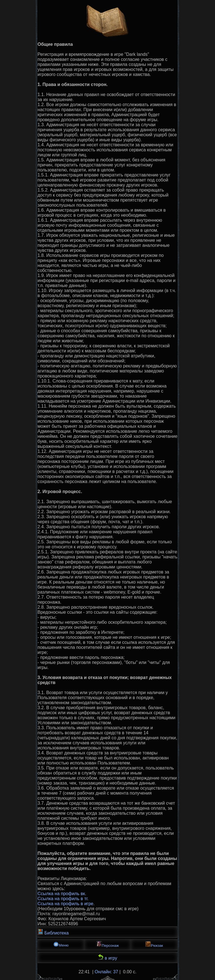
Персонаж (108, 944)
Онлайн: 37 (106, 972)
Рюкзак (154, 944)
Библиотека (53, 932)
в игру (108, 957)
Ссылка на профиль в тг (62, 899)
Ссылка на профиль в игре (65, 904)
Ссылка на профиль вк (61, 894)
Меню (61, 944)
